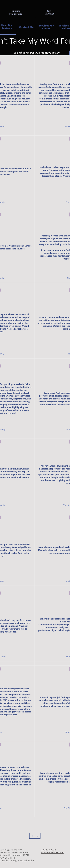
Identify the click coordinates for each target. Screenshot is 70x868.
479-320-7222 (49, 850)
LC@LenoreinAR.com (52, 852)
